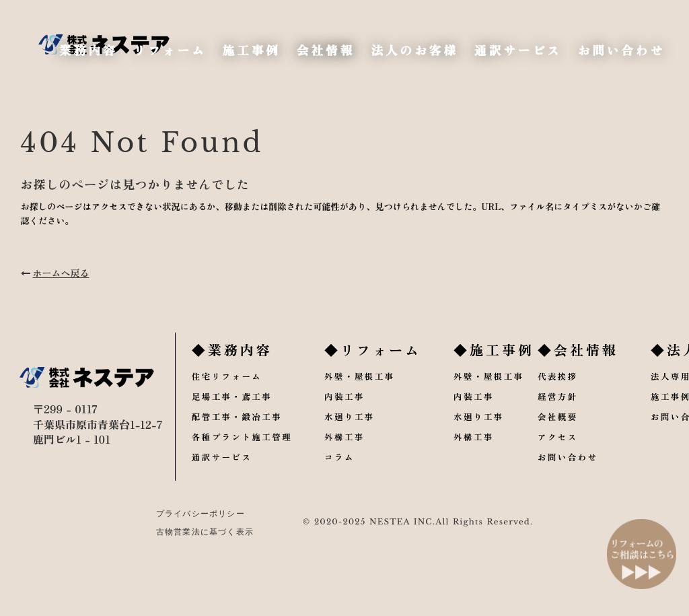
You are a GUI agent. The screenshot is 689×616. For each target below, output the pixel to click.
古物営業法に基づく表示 (193, 547)
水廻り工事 (357, 436)
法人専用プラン (645, 395)
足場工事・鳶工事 (236, 415)
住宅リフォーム (230, 395)
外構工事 (352, 457)
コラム (347, 478)
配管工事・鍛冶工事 (241, 436)
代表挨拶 (516, 395)
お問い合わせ (527, 478)
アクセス (516, 457)
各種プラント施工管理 (246, 457)
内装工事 (352, 415)
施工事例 (629, 415)
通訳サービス (225, 478)
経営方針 (516, 415)
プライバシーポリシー (188, 529)
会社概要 (516, 436)
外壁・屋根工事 (368, 395)
